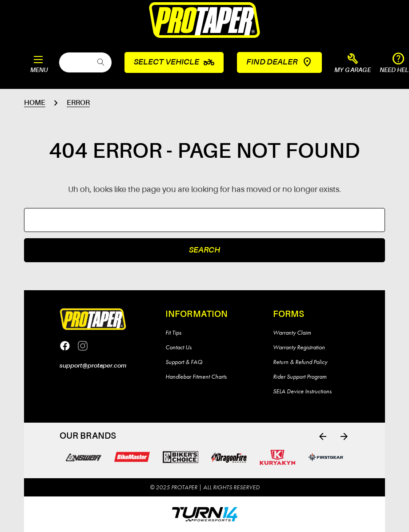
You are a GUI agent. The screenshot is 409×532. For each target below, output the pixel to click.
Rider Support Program (300, 376)
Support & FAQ (184, 362)
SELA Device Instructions (302, 391)
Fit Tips (173, 332)
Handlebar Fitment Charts (196, 376)
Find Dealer (279, 62)
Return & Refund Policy (300, 362)
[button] (353, 64)
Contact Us (178, 347)
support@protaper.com (93, 366)
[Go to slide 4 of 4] (323, 436)
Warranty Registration (299, 347)
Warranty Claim (292, 332)
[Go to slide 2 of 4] (344, 436)
